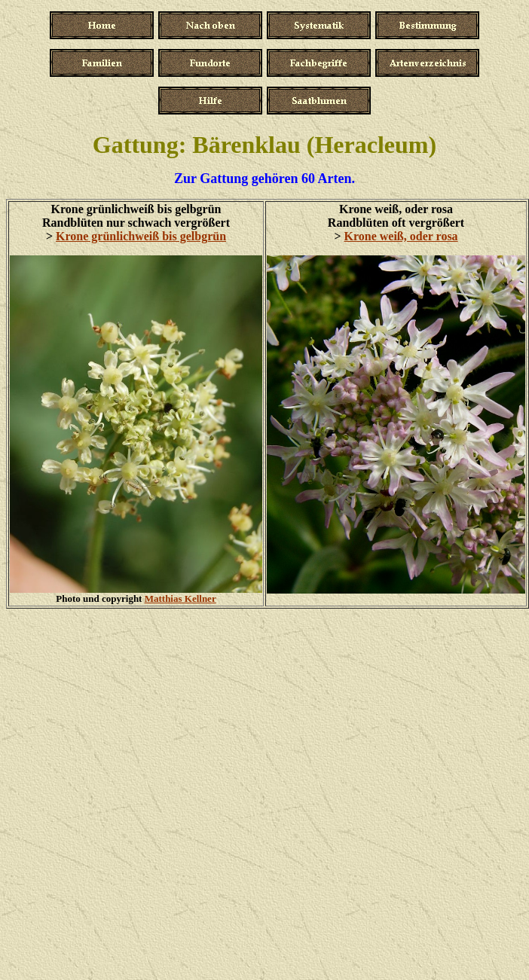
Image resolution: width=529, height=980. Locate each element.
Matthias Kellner (180, 598)
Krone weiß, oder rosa (401, 236)
